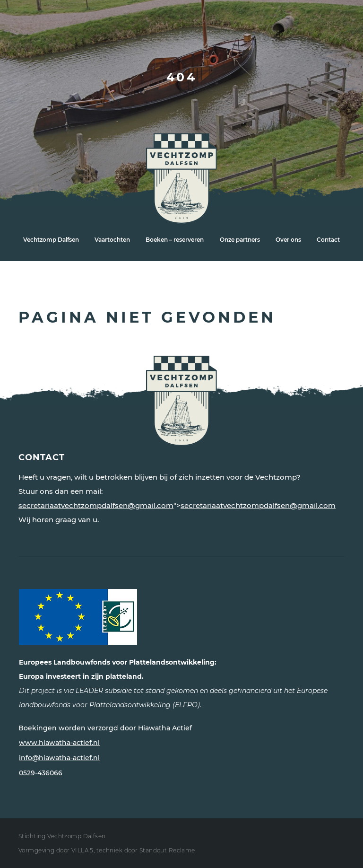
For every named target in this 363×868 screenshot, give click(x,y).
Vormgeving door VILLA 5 (56, 850)
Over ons (288, 240)
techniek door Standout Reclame (146, 850)
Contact (328, 240)
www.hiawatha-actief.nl (59, 743)
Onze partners (240, 240)
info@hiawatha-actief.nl (59, 758)
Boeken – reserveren (175, 240)
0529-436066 (41, 773)
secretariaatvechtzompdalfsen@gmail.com (96, 505)
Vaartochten (112, 240)
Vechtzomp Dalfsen (51, 240)
